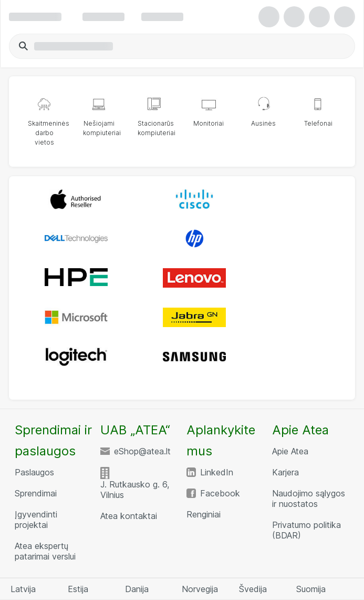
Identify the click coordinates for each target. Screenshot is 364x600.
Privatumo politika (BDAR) (306, 530)
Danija (137, 589)
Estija (78, 589)
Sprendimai (36, 493)
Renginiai (204, 514)
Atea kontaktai (129, 516)
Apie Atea (290, 451)
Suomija (311, 589)
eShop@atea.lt (142, 451)
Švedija (253, 589)
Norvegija (200, 589)
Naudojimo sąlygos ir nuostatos (309, 499)
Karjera (285, 472)
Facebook (220, 493)
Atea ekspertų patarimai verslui (45, 551)
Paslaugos (34, 472)
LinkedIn (217, 472)
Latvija (23, 589)
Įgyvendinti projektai (36, 520)
